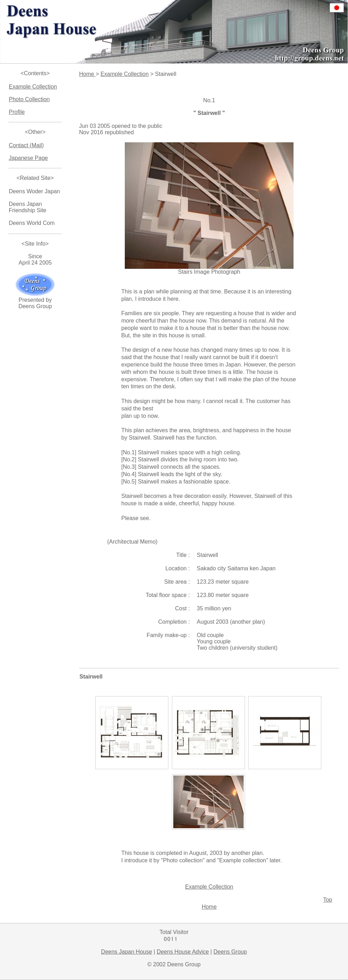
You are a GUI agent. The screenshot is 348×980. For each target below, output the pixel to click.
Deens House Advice (183, 952)
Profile (17, 112)
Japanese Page (28, 158)
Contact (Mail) (26, 145)
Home (87, 74)
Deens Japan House (127, 952)
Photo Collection (29, 99)
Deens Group (230, 952)
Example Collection (33, 87)
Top (328, 900)
